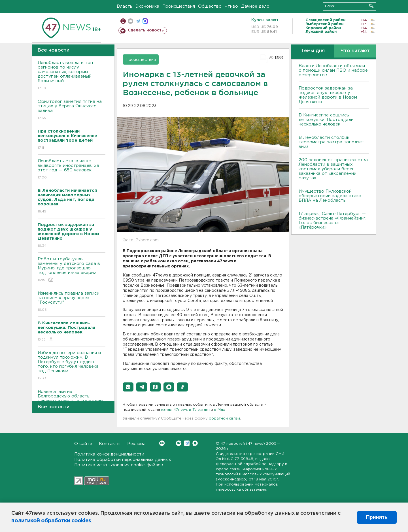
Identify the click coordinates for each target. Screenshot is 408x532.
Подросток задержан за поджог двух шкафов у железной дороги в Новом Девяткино (328, 95)
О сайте (83, 444)
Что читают (355, 51)
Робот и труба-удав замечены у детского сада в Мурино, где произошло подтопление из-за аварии (72, 270)
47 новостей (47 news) (243, 444)
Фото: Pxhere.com (141, 240)
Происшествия (179, 6)
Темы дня (313, 51)
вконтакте (130, 21)
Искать (371, 6)
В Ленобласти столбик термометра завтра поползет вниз (331, 142)
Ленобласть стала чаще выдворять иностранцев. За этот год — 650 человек (72, 170)
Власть (125, 6)
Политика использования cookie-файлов (119, 465)
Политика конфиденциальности (109, 454)
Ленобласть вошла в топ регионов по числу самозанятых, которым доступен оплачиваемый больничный (72, 76)
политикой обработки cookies (51, 521)
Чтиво (231, 6)
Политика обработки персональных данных (123, 460)
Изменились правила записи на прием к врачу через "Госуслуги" (72, 302)
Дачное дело (255, 6)
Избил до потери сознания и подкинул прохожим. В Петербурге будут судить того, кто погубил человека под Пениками (72, 366)
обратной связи (224, 419)
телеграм (138, 21)
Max (195, 443)
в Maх (220, 410)
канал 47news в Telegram (185, 410)
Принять (377, 517)
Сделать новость (146, 30)
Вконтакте (162, 443)
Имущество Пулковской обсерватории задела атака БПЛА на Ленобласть (330, 196)
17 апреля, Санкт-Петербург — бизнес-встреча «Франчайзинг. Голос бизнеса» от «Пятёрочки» (332, 221)
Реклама (136, 444)
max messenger (145, 21)
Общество (210, 6)
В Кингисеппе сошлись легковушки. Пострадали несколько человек (326, 120)
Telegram (187, 443)
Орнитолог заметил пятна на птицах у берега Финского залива (72, 110)
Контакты (110, 444)
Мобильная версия (123, 21)
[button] (128, 387)
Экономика (147, 6)
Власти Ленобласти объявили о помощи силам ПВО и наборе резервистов (333, 70)
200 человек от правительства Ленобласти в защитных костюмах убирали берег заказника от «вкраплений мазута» (333, 169)
